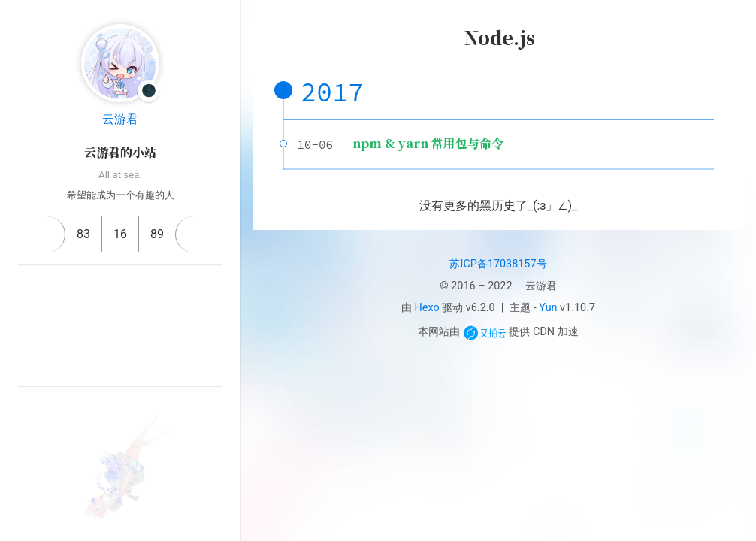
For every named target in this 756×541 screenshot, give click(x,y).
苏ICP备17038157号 (498, 264)
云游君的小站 (120, 152)
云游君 (120, 119)
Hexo (427, 308)
